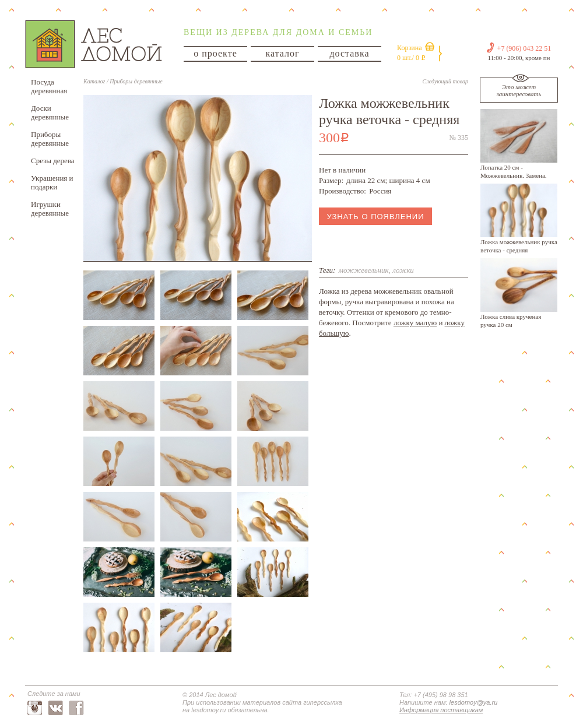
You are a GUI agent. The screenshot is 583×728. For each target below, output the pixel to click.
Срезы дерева (53, 161)
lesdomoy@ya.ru (474, 702)
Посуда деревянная (49, 86)
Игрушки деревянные (50, 209)
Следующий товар (445, 81)
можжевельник (364, 270)
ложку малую (415, 323)
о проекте (215, 53)
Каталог (94, 81)
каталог (282, 53)
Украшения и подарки (52, 182)
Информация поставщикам (441, 710)
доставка (349, 53)
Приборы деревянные (50, 139)
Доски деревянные (50, 112)
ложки (403, 270)
